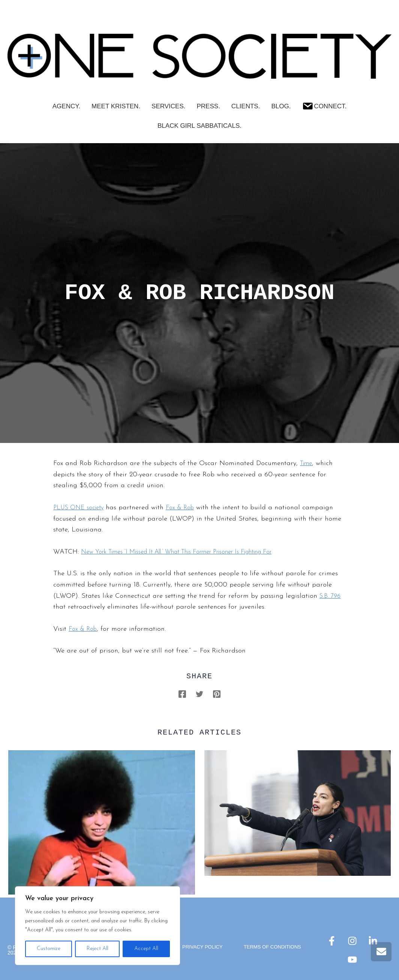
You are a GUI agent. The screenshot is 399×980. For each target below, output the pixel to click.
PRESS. (208, 106)
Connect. (324, 105)
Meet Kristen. (116, 106)
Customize (49, 949)
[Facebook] (182, 694)
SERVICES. (168, 106)
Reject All (97, 949)
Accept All (146, 949)
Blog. (281, 106)
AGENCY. (66, 106)
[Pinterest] (217, 694)
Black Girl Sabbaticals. (199, 126)
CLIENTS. (246, 106)
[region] (97, 926)
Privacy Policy (202, 937)
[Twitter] (199, 694)
